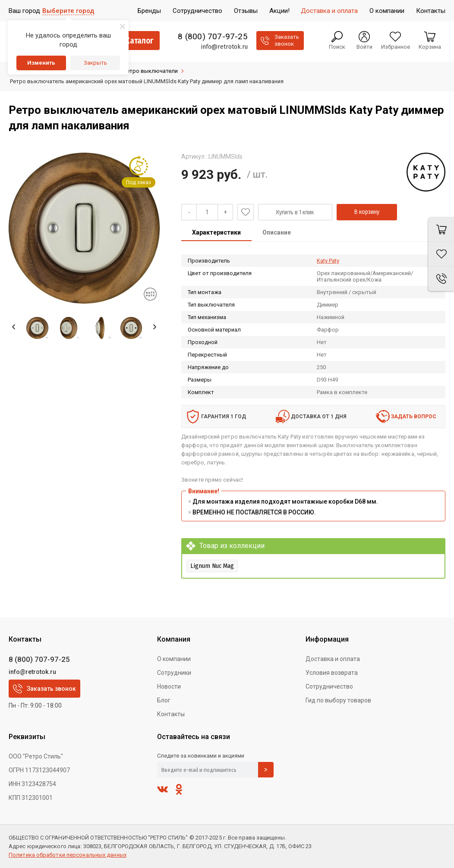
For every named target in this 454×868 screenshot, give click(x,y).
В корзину (367, 212)
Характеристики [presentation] (216, 232)
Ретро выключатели (151, 71)
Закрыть (95, 63)
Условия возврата (332, 673)
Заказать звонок (44, 689)
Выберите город (68, 11)
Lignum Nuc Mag (212, 566)
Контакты (171, 714)
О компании (174, 659)
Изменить (41, 63)
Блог (164, 700)
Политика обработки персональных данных (68, 855)
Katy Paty (328, 261)
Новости (169, 686)
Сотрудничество (329, 686)
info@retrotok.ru (224, 47)
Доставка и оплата (333, 659)
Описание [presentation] (277, 232)
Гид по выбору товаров (338, 700)
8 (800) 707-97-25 (213, 37)
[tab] (216, 233)
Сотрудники (174, 673)
